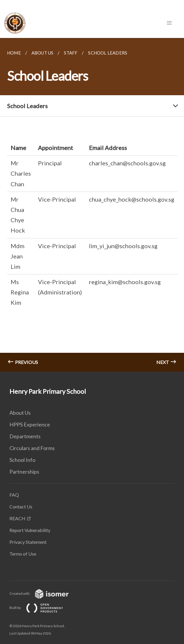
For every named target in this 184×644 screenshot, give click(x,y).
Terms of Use (23, 554)
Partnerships (24, 472)
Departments (25, 436)
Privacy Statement (28, 542)
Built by (41, 608)
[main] (92, 205)
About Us (20, 413)
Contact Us (21, 507)
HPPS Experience (30, 424)
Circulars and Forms (32, 448)
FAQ (14, 495)
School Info (22, 460)
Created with (44, 593)
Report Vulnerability (30, 530)
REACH (17, 518)
